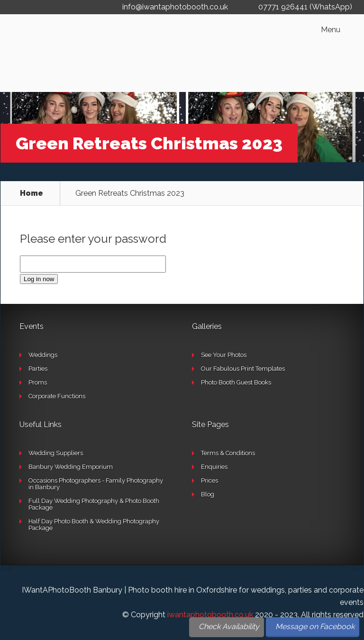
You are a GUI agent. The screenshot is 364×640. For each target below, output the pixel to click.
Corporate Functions (57, 396)
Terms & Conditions (228, 453)
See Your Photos (224, 355)
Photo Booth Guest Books (236, 382)
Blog (208, 494)
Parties (38, 369)
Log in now (39, 279)
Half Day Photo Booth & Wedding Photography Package (94, 525)
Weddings (43, 355)
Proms (38, 382)
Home (32, 193)
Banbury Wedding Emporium (71, 467)
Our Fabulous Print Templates (243, 369)
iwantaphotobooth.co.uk (210, 615)
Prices (209, 480)
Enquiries (214, 467)
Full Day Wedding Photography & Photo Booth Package (94, 504)
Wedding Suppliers (56, 453)
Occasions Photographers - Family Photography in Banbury (96, 484)
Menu (331, 30)
